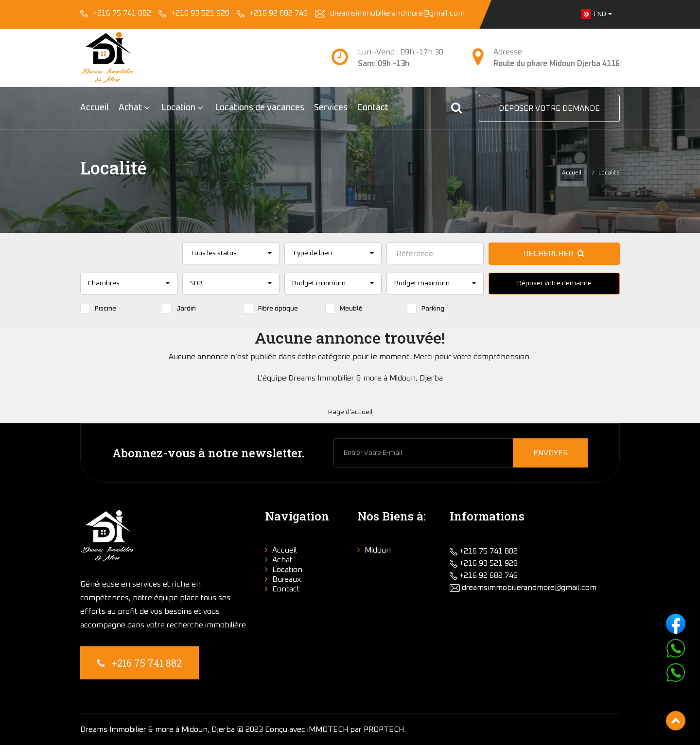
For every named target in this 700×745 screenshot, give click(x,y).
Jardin (179, 309)
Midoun (378, 550)
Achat (130, 108)
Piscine (98, 309)
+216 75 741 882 (122, 13)
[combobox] (597, 14)
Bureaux (287, 579)
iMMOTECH (328, 729)
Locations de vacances (260, 108)
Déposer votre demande (549, 108)
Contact (373, 108)
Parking (426, 309)
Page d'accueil (350, 412)
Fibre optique (271, 309)
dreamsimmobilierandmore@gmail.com (398, 13)
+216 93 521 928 (200, 13)
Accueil (95, 108)
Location (178, 108)
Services (331, 108)
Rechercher (554, 253)
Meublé (344, 309)
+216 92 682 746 (279, 13)
